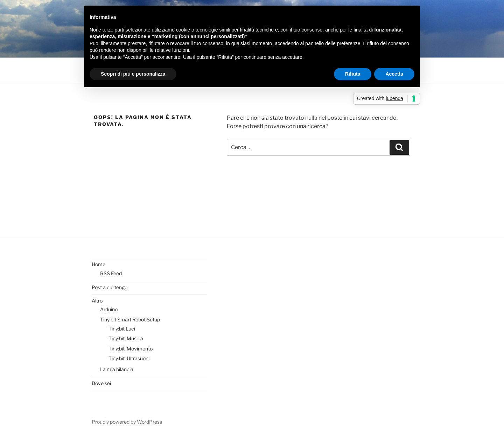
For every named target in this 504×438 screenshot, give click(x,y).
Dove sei (101, 383)
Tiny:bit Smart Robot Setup (130, 319)
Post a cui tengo (110, 287)
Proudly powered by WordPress (127, 422)
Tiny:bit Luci (122, 329)
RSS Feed (111, 273)
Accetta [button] (394, 74)
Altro (97, 301)
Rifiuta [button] (353, 74)
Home (99, 264)
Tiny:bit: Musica (126, 338)
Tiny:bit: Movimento (131, 349)
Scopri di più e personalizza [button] (133, 74)
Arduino (109, 309)
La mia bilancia (117, 369)
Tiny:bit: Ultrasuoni (129, 358)
